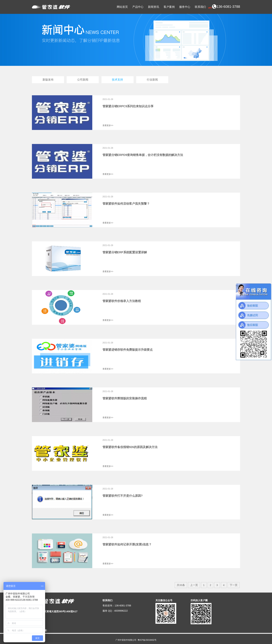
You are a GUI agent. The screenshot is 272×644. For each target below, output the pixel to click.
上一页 (194, 585)
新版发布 (48, 80)
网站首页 (122, 7)
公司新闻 (83, 80)
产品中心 (138, 7)
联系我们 (200, 7)
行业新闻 (152, 80)
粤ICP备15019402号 (147, 640)
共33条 (181, 585)
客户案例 (169, 7)
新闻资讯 (154, 7)
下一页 (234, 585)
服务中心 (185, 7)
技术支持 (117, 80)
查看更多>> (108, 125)
